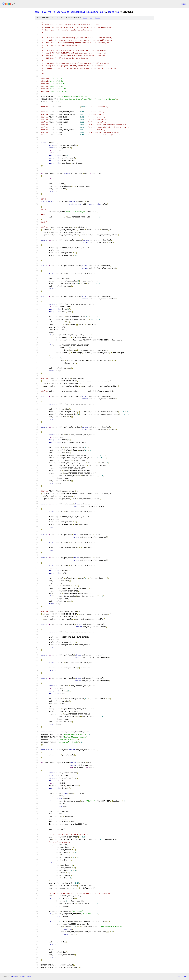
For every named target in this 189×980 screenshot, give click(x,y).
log (91, 18)
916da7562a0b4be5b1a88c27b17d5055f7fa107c (79, 12)
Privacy (21, 976)
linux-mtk (47, 12)
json (185, 976)
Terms (28, 976)
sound (111, 12)
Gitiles (15, 976)
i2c (118, 12)
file (85, 18)
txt (179, 976)
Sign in (184, 4)
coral (37, 12)
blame (98, 18)
